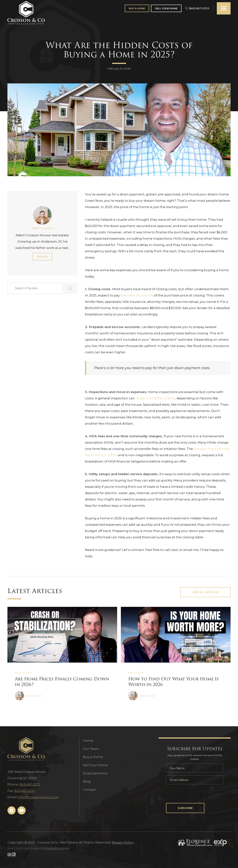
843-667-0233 (30, 784)
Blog (87, 781)
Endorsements (95, 773)
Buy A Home (137, 8)
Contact (90, 790)
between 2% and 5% (137, 295)
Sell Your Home (166, 8)
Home (88, 741)
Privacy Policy (123, 842)
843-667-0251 (24, 791)
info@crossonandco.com (38, 797)
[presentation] (194, 794)
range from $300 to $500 (155, 398)
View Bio (42, 257)
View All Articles (205, 592)
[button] (224, 8)
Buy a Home (93, 757)
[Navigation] (26, 13)
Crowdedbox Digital (57, 848)
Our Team (91, 749)
